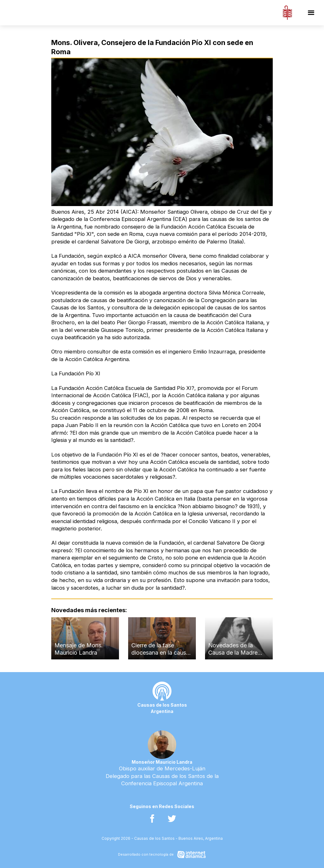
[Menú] (311, 13)
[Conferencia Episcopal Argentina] (287, 13)
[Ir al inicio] (53, 13)
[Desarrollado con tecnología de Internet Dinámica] (162, 855)
